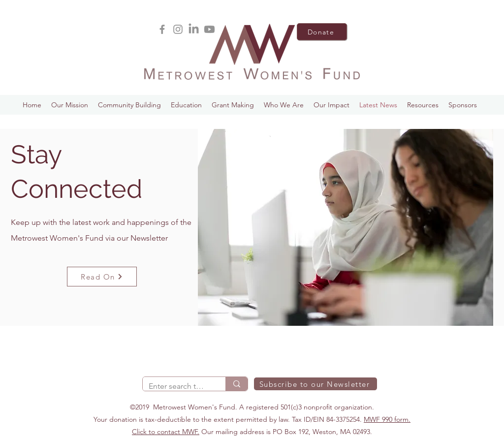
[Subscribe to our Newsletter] (315, 384)
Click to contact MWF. (166, 432)
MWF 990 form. (387, 419)
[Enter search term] (177, 386)
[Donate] (322, 32)
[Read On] (102, 277)
